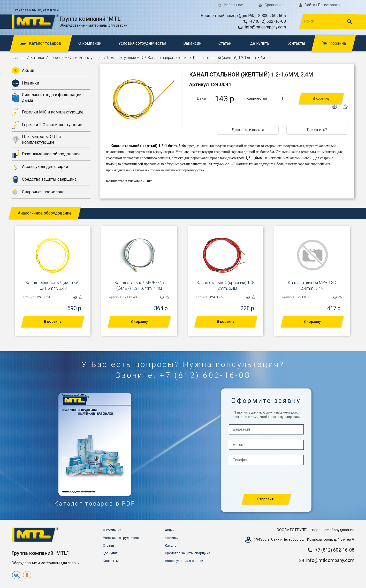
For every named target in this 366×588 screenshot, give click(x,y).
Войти (307, 5)
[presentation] (266, 480)
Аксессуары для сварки (40, 167)
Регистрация (329, 5)
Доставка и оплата (248, 130)
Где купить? (317, 130)
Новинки (25, 83)
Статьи (225, 43)
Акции (23, 71)
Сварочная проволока (38, 192)
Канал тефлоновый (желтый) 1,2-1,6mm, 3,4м (53, 285)
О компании (90, 43)
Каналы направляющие (168, 58)
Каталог (38, 58)
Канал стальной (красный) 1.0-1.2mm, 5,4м (226, 285)
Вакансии (192, 43)
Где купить (259, 43)
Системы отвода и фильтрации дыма (47, 98)
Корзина (334, 43)
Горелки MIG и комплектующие (76, 58)
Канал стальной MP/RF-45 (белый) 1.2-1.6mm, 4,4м (139, 285)
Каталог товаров (41, 43)
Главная (19, 58)
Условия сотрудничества (142, 43)
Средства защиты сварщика (44, 179)
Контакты (296, 43)
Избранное (230, 5)
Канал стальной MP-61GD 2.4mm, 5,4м (312, 285)
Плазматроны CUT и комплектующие (36, 139)
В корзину (321, 98)
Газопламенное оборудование (46, 154)
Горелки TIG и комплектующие (47, 125)
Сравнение (271, 5)
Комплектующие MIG (125, 58)
